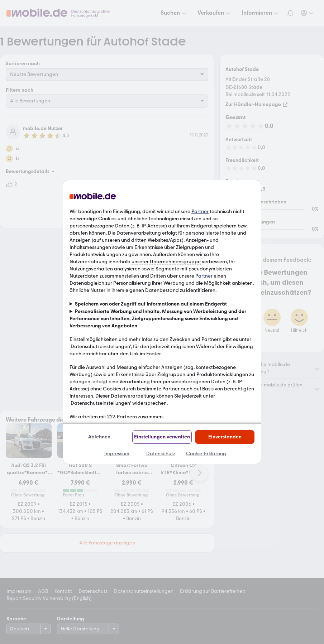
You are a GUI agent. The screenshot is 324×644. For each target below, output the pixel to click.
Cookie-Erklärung (206, 454)
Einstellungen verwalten (162, 437)
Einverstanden (225, 437)
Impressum (117, 454)
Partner (200, 212)
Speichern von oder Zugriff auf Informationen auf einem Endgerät (151, 304)
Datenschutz (161, 454)
